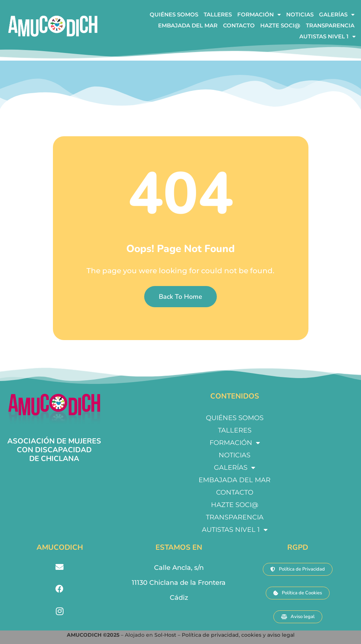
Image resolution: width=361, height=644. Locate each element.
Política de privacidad (210, 635)
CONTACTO (239, 25)
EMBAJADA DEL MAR (188, 25)
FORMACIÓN (259, 15)
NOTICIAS (300, 14)
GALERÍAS (337, 15)
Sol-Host (166, 635)
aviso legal (281, 635)
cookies (251, 635)
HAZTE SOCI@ (280, 25)
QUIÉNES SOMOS (174, 14)
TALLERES (218, 14)
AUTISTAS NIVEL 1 (327, 37)
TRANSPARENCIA (330, 25)
